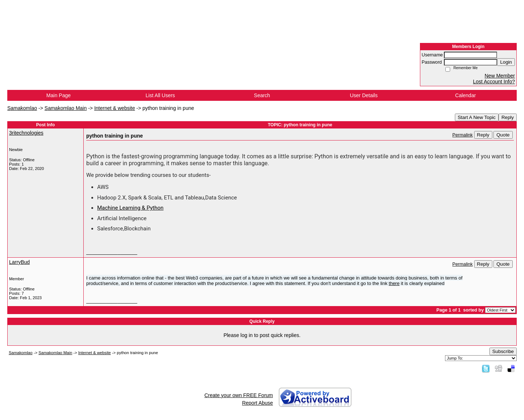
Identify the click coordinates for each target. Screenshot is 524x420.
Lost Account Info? (494, 82)
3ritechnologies (26, 133)
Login (506, 62)
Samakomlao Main (65, 108)
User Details (364, 95)
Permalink (463, 135)
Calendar (466, 95)
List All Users (160, 95)
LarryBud (19, 262)
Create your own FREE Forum (239, 395)
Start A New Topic (477, 117)
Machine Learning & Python (130, 208)
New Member (500, 76)
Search (262, 95)
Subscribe (503, 351)
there (394, 283)
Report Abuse (257, 403)
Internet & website (115, 108)
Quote (503, 135)
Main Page (58, 95)
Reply (508, 117)
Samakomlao (22, 108)
